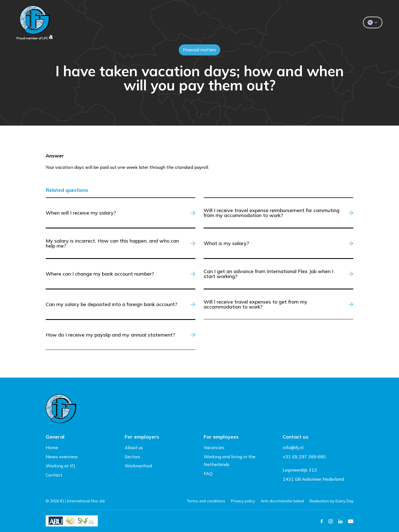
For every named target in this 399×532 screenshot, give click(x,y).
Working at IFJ (60, 466)
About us (234, 22)
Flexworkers (192, 22)
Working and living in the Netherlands (230, 460)
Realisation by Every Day (331, 501)
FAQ (208, 474)
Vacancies (214, 447)
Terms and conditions (206, 501)
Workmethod (138, 466)
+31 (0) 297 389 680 (304, 457)
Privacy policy (243, 501)
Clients (153, 22)
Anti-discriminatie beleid (282, 501)
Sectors (132, 457)
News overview (62, 457)
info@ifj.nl (293, 447)
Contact (270, 22)
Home (52, 447)
